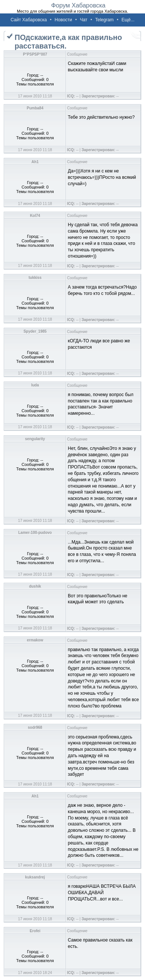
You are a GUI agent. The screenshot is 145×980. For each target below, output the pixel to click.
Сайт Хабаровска (29, 20)
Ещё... (128, 20)
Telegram (104, 20)
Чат (84, 20)
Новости (63, 20)
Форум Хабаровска (78, 5)
